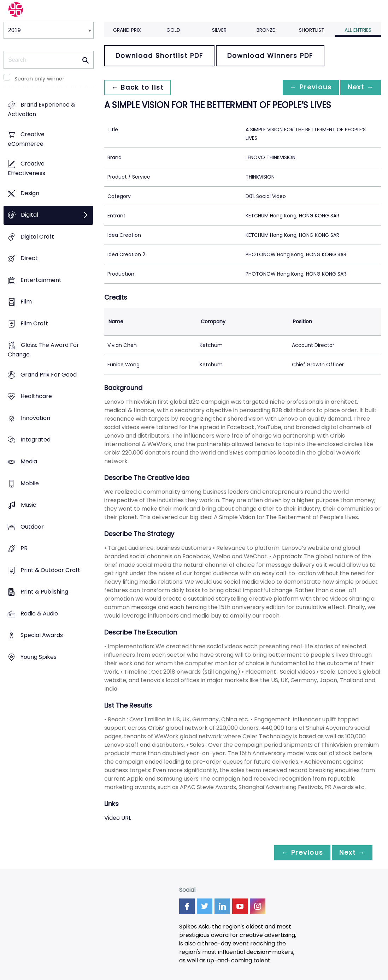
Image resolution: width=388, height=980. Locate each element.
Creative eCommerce (26, 139)
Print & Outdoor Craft (50, 570)
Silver (219, 30)
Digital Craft (37, 237)
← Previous (307, 87)
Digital (30, 215)
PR (24, 548)
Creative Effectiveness (27, 169)
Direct (29, 258)
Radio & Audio (39, 614)
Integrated (36, 440)
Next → (359, 87)
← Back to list (139, 87)
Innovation (36, 418)
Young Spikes (39, 657)
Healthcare (36, 396)
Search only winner (39, 79)
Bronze (266, 30)
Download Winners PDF (270, 56)
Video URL (118, 818)
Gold (173, 30)
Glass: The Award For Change (43, 350)
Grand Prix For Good (49, 375)
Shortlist (312, 30)
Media (29, 461)
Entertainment (41, 280)
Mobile (30, 483)
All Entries (358, 30)
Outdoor (32, 527)
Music (29, 505)
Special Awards (42, 635)
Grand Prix (127, 30)
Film (26, 302)
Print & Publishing (44, 592)
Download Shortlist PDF (159, 56)
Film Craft (34, 323)
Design (30, 193)
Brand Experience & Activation (42, 110)
